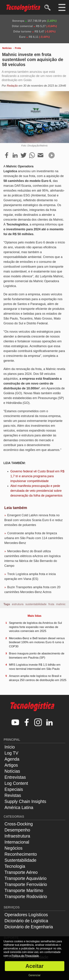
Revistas (13, 795)
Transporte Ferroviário (26, 884)
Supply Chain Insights (25, 801)
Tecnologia (15, 866)
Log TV (11, 753)
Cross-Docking (19, 824)
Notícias (7, 48)
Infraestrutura (17, 836)
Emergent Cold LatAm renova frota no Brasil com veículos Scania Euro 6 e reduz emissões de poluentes (33, 520)
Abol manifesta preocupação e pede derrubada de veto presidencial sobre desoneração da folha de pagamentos (36, 491)
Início (10, 747)
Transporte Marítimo (24, 890)
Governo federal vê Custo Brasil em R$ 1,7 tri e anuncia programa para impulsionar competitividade (37, 476)
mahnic (61, 604)
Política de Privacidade (25, 956)
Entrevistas (15, 777)
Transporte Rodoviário (26, 896)
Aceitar (34, 966)
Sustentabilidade (20, 860)
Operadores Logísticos (26, 915)
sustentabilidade (36, 604)
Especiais (14, 789)
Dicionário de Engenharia (29, 927)
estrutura (18, 604)
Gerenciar (34, 975)
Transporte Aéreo (21, 872)
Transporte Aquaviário (26, 878)
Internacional (17, 842)
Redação (12, 86)
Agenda (12, 759)
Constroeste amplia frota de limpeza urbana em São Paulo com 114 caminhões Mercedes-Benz (34, 538)
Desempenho (17, 830)
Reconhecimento (21, 854)
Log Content (16, 783)
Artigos (11, 765)
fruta (51, 604)
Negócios (13, 848)
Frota (18, 48)
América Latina (19, 807)
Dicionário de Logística (26, 921)
